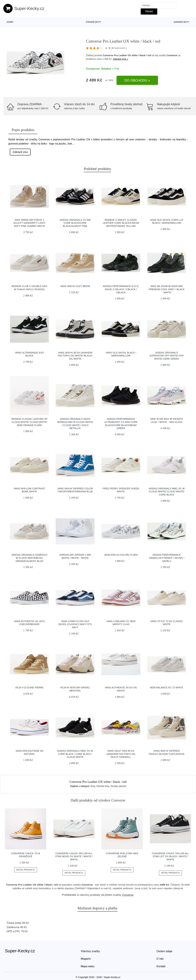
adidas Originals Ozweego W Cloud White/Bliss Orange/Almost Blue (29, 558)
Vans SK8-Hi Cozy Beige (75, 286)
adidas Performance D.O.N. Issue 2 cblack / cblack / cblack (121, 289)
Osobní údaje (164, 951)
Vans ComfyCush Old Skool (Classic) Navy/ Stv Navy (75, 624)
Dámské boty (182, 22)
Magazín (86, 959)
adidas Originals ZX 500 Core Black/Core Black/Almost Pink (75, 223)
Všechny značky (90, 951)
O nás (160, 959)
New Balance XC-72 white (167, 688)
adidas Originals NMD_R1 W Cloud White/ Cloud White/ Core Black (167, 492)
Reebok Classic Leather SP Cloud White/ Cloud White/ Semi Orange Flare (29, 422)
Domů (10, 22)
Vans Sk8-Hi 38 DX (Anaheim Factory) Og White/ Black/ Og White (75, 356)
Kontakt (161, 966)
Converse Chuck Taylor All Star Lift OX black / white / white (170, 856)
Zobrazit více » (120, 59)
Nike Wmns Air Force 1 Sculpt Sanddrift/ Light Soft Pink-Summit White (29, 223)
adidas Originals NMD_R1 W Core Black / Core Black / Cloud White (75, 754)
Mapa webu (88, 966)
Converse (172, 55)
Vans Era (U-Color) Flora (121, 555)
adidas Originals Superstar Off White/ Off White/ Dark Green (167, 356)
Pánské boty (94, 22)
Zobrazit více (20, 152)
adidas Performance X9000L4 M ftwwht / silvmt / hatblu (167, 558)
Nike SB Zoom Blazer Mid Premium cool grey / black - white (167, 289)
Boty (93, 786)
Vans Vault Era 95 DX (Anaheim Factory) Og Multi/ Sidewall (121, 754)
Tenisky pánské (118, 786)
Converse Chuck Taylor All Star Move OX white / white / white (74, 856)
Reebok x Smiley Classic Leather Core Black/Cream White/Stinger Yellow (121, 223)
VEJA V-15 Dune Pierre (29, 688)
